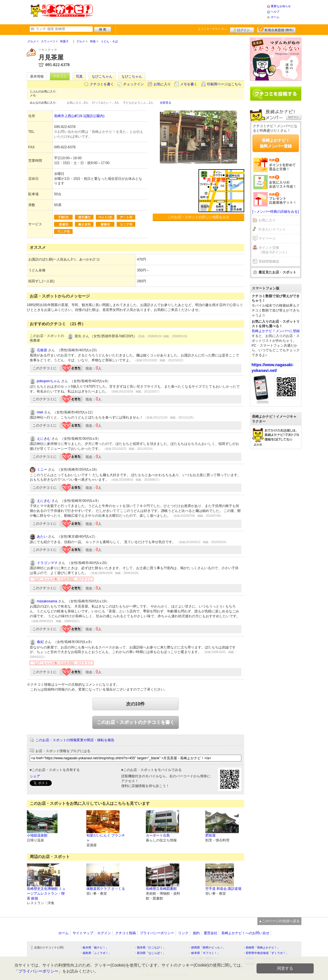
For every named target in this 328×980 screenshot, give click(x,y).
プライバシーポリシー (157, 933)
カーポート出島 (158, 835)
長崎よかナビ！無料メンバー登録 (276, 143)
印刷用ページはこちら (224, 84)
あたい (42, 537)
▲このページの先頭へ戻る (279, 921)
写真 (79, 76)
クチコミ (60, 76)
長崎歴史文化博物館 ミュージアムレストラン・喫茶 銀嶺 (46, 894)
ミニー (42, 470)
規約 (196, 933)
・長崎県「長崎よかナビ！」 (261, 948)
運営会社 (210, 933)
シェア (35, 776)
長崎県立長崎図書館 (161, 889)
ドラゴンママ (47, 563)
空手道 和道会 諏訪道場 (223, 889)
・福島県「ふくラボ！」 (96, 953)
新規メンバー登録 (276, 29)
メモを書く (189, 84)
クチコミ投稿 (126, 933)
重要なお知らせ (281, 6)
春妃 (40, 642)
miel (40, 412)
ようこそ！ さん (213, 29)
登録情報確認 (269, 261)
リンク (183, 933)
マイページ (267, 238)
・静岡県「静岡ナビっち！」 (207, 948)
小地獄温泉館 (37, 835)
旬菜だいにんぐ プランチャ (106, 838)
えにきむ (44, 439)
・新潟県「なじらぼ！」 (150, 953)
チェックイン (134, 84)
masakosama (47, 601)
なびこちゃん (102, 76)
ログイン (242, 29)
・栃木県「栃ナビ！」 (94, 948)
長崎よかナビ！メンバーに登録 (276, 331)
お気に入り (162, 84)
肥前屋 (210, 835)
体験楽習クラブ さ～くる (106, 889)
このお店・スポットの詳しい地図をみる (198, 217)
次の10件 (136, 704)
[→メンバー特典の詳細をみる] (276, 212)
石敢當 (42, 350)
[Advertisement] (180, 11)
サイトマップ (83, 933)
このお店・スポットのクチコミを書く (136, 722)
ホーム (275, 17)
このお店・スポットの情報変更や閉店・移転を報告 (75, 740)
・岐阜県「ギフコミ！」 (204, 953)
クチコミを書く (102, 84)
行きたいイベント (272, 229)
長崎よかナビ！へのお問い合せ (245, 933)
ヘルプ (275, 12)
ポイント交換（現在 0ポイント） (274, 250)
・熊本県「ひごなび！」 (150, 948)
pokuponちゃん (49, 381)
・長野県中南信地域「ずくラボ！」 (266, 953)
